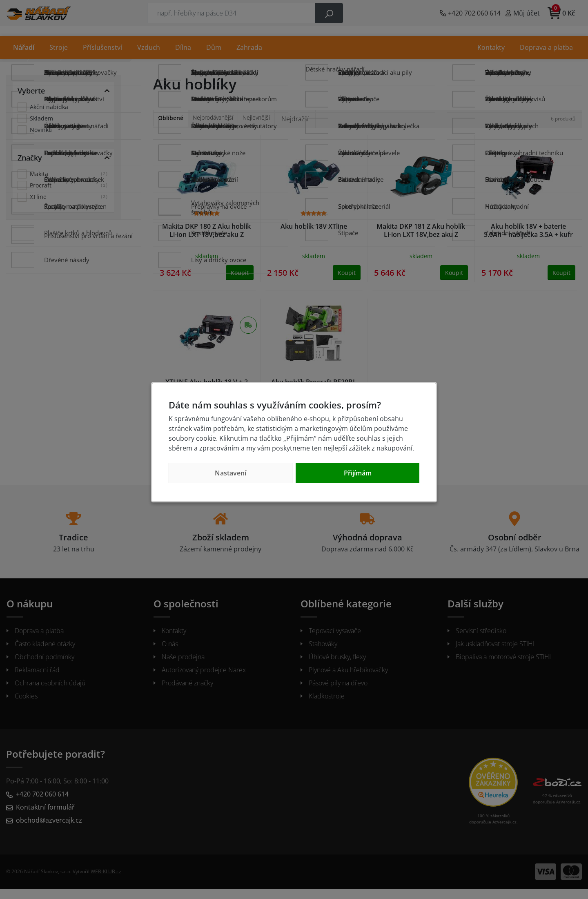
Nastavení (231, 473)
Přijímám (358, 473)
